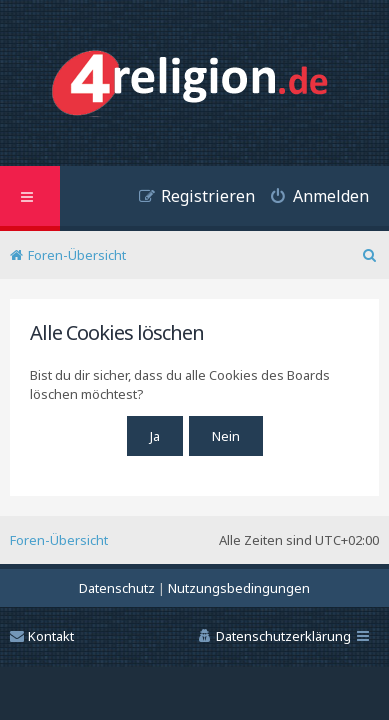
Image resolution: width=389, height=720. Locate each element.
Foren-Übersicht (59, 540)
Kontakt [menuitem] (42, 636)
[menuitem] (312, 198)
